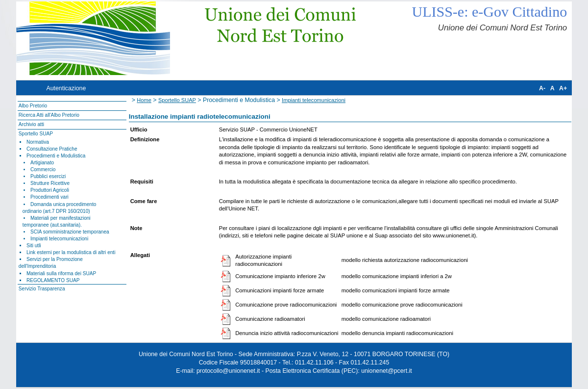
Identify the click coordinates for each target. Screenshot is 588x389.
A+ (563, 88)
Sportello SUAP (36, 134)
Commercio (43, 169)
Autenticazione (66, 88)
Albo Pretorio (33, 106)
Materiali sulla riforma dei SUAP (61, 273)
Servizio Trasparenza (42, 289)
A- (542, 88)
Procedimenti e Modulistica (56, 156)
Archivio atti (31, 124)
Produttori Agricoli (50, 190)
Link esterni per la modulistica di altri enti (71, 252)
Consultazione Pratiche (52, 149)
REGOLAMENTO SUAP (53, 280)
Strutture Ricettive (50, 183)
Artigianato (42, 163)
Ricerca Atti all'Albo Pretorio (49, 115)
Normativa (38, 142)
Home (144, 100)
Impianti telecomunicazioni (59, 239)
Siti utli (34, 246)
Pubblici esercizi (48, 176)
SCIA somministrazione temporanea (70, 232)
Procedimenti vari (49, 197)
